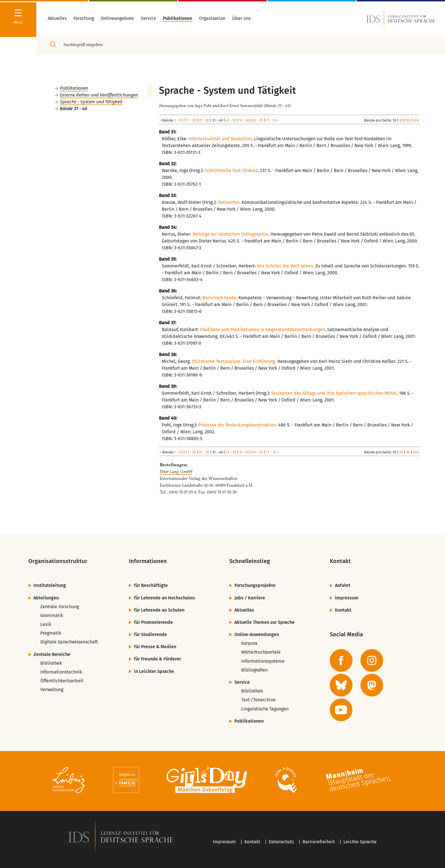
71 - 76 (271, 120)
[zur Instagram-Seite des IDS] (372, 660)
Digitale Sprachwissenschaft (69, 642)
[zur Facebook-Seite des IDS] (341, 660)
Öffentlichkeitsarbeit (62, 681)
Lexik (46, 624)
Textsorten (228, 202)
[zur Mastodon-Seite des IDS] (372, 685)
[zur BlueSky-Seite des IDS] (341, 685)
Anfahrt (343, 585)
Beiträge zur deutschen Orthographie (230, 234)
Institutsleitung (50, 585)
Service (242, 682)
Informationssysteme (263, 661)
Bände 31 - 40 (74, 109)
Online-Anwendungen (257, 634)
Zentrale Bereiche (52, 654)
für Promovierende (153, 622)
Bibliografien (254, 670)
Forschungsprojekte (255, 585)
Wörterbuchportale (261, 652)
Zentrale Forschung (60, 607)
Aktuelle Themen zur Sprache (265, 622)
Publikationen (74, 88)
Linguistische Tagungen (265, 709)
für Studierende (150, 634)
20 (401, 120)
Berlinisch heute (219, 298)
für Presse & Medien (155, 647)
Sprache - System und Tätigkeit (91, 102)
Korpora (249, 643)
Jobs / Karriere (250, 598)
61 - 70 (258, 120)
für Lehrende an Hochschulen (164, 598)
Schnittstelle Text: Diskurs (231, 171)
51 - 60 (244, 120)
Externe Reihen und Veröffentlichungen (99, 95)
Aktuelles (244, 610)
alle (416, 120)
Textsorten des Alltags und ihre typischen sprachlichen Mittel (334, 393)
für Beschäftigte (151, 585)
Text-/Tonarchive (258, 700)
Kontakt (343, 610)
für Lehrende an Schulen (159, 610)
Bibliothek (51, 663)
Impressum (347, 598)
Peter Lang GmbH (176, 472)
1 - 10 (178, 120)
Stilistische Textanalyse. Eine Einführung (233, 361)
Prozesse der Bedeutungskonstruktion (237, 425)
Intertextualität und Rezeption (220, 139)
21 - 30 (204, 120)
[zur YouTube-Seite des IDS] (341, 710)
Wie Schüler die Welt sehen (285, 266)
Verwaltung (52, 690)
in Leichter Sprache (154, 671)
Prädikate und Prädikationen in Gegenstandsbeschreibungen (263, 330)
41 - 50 (231, 120)
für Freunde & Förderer (158, 659)
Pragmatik (51, 633)
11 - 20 (191, 120)
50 (408, 120)
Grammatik (52, 615)
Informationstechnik (61, 672)
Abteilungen (46, 598)
